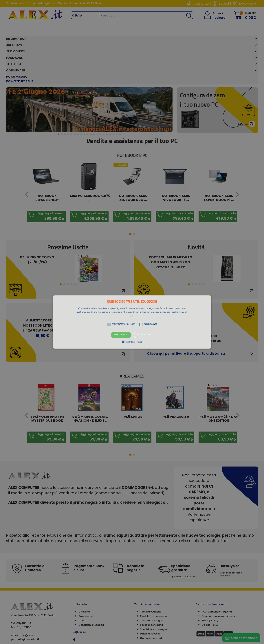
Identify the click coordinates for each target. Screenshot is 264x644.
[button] (132, 322)
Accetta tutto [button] (121, 335)
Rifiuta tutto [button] (144, 335)
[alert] (132, 322)
